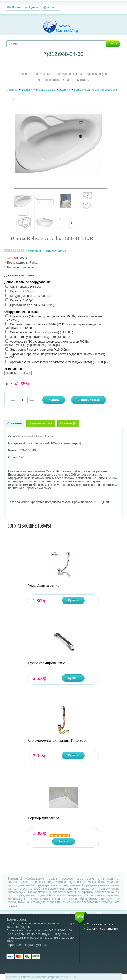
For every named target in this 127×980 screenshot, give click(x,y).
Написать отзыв (55, 251)
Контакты (83, 80)
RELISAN (65, 90)
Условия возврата (100, 924)
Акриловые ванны (44, 90)
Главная (24, 74)
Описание (14, 423)
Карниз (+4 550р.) (22, 291)
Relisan (34, 263)
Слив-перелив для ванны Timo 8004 (58, 740)
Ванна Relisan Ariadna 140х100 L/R (95, 90)
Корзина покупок (97, 74)
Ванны (26, 90)
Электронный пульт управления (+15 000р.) (39, 350)
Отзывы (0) (68, 423)
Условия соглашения (102, 928)
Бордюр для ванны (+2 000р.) (30, 296)
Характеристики (41, 423)
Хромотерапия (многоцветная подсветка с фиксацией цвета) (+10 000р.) (59, 362)
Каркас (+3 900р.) (22, 300)
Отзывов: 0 (33, 251)
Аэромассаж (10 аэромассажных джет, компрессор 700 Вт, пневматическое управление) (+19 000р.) (47, 343)
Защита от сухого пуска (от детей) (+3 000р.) (40, 337)
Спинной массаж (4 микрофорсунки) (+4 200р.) (42, 332)
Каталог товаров (48, 80)
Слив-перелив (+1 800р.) (27, 287)
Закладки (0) (42, 74)
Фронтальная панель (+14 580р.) (32, 305)
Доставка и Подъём (25, 7)
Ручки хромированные (47, 663)
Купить (73, 600)
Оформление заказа (68, 74)
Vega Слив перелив (44, 585)
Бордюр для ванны (44, 818)
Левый (26, 373)
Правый (11, 373)
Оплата (53, 7)
